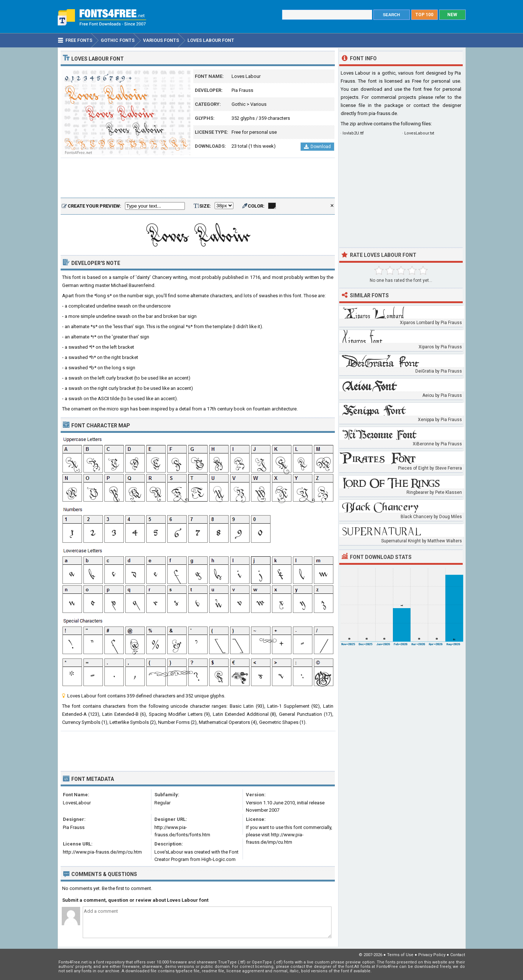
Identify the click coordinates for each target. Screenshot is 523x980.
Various (258, 104)
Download (317, 147)
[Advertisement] (198, 178)
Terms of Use (400, 955)
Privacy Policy (432, 955)
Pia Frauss (242, 90)
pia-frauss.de (383, 113)
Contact (458, 955)
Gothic (239, 104)
